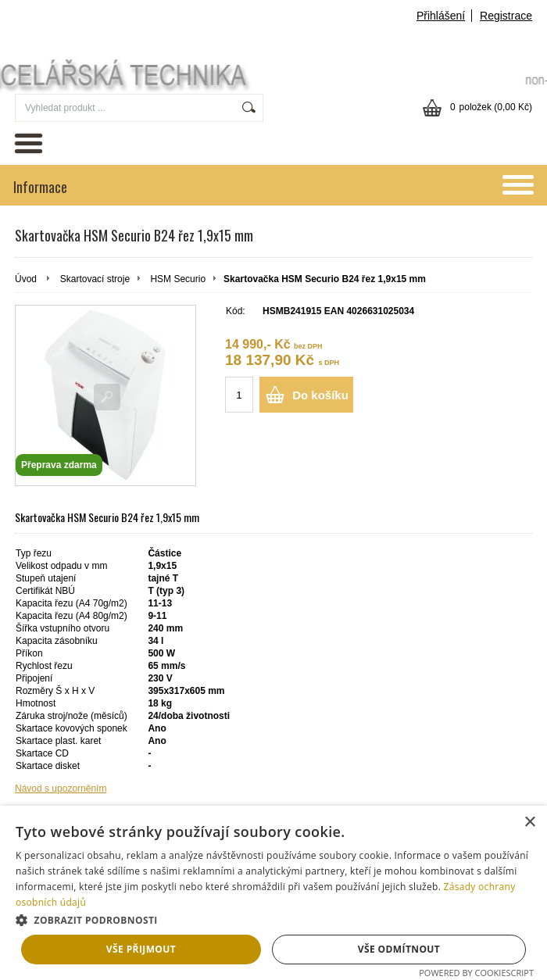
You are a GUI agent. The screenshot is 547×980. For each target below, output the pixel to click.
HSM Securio (178, 279)
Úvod (26, 279)
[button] (273, 919)
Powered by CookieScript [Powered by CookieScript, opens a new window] (476, 973)
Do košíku (320, 395)
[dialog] (273, 893)
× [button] (529, 823)
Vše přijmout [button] (141, 949)
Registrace (506, 16)
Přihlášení (441, 16)
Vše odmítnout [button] (399, 949)
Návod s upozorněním (61, 789)
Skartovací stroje (95, 279)
